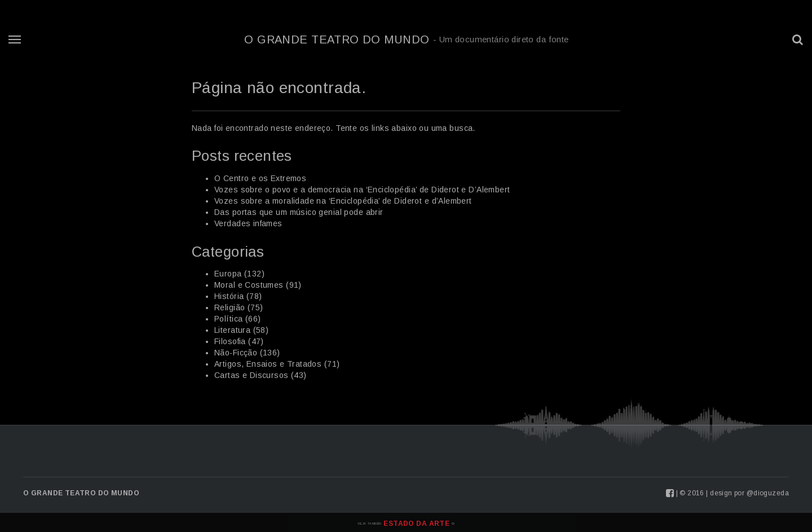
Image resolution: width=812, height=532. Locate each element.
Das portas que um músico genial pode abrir (299, 212)
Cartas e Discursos (251, 375)
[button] (798, 39)
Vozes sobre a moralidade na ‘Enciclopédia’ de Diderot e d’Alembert (343, 201)
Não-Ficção (236, 353)
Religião (230, 307)
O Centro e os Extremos (260, 178)
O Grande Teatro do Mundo (406, 39)
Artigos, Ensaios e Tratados (268, 364)
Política (228, 319)
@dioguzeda (768, 493)
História (229, 296)
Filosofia (230, 341)
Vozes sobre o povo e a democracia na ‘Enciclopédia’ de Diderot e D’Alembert (362, 190)
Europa (228, 274)
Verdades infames (248, 223)
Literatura (232, 330)
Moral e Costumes (249, 285)
